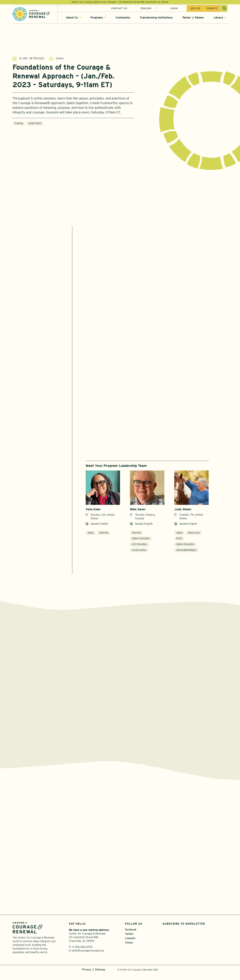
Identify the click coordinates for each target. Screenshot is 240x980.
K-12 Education (139, 547)
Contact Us (119, 9)
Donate (212, 9)
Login (174, 9)
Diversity (104, 536)
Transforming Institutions (156, 18)
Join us (195, 9)
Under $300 (35, 123)
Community (123, 18)
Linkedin (130, 944)
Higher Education (141, 541)
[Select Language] (149, 9)
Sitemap (100, 976)
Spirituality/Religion (186, 553)
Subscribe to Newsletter (184, 930)
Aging (91, 536)
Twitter (129, 940)
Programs (97, 18)
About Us (72, 18)
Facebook (131, 935)
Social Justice (139, 553)
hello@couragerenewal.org (88, 956)
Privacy (87, 976)
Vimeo (129, 948)
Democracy (194, 536)
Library (218, 18)
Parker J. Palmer (193, 18)
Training (19, 123)
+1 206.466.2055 (82, 953)
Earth (179, 541)
